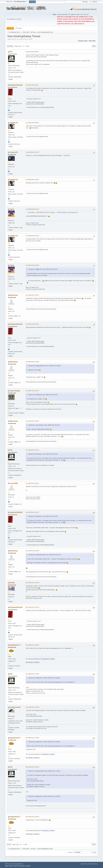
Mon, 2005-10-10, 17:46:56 (32, 738)
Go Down (10, 46)
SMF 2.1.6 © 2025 (10, 864)
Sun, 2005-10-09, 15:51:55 (32, 421)
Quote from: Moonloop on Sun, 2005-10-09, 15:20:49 (43, 395)
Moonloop (14, 295)
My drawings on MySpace (33, 662)
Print (94, 46)
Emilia (12, 583)
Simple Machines (19, 864)
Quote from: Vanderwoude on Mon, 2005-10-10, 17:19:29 (44, 771)
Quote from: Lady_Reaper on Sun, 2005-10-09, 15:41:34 (44, 425)
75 (26, 46)
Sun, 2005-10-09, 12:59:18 (32, 265)
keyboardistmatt (16, 85)
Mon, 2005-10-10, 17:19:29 (32, 707)
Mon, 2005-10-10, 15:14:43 (32, 607)
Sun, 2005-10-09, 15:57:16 (32, 450)
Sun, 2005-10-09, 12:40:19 (32, 180)
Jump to (70, 852)
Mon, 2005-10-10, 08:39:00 (32, 551)
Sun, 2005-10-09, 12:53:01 (32, 236)
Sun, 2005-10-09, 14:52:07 (32, 324)
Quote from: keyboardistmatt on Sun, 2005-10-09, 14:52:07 (45, 366)
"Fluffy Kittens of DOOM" (48, 659)
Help (82, 864)
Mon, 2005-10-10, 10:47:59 (32, 583)
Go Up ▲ (96, 864)
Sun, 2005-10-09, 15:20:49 (32, 362)
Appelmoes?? (15, 645)
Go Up (9, 844)
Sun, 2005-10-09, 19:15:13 (32, 512)
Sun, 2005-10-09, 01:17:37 (32, 152)
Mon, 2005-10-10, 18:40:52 (32, 817)
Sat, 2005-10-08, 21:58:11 (32, 85)
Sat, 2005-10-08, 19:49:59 (32, 52)
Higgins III (14, 123)
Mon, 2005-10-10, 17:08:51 (32, 674)
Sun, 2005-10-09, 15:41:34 (32, 391)
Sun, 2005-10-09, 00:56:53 (32, 123)
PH (11, 52)
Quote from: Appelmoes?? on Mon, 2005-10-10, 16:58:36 (44, 678)
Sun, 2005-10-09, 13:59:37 (32, 295)
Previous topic (83, 41)
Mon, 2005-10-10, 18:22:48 (32, 767)
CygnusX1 (14, 152)
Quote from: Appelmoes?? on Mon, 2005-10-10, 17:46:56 (44, 796)
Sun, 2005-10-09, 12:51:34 (32, 209)
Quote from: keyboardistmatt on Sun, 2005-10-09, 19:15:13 (45, 555)
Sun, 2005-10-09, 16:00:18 (32, 483)
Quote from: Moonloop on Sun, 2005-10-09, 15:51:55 (43, 454)
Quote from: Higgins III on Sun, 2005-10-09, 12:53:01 (43, 269)
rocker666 (14, 483)
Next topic (92, 41)
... (24, 46)
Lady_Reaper (15, 391)
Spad (12, 209)
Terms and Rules (88, 864)
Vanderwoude (15, 707)
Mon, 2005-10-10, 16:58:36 (32, 645)
